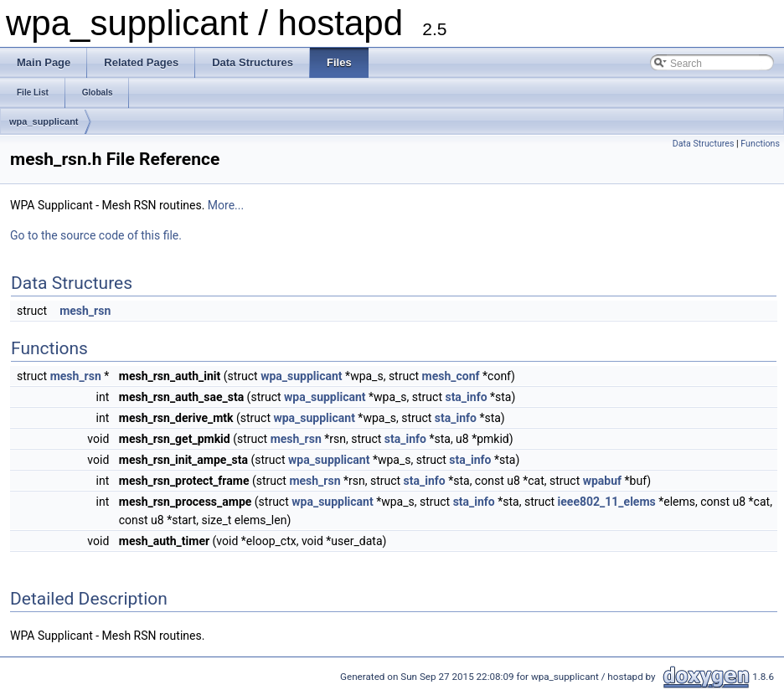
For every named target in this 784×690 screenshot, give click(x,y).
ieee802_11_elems (607, 502)
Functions (760, 144)
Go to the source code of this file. (96, 235)
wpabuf (602, 481)
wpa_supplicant (44, 121)
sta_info (466, 397)
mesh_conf (451, 376)
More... (226, 205)
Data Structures (704, 144)
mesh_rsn (85, 311)
